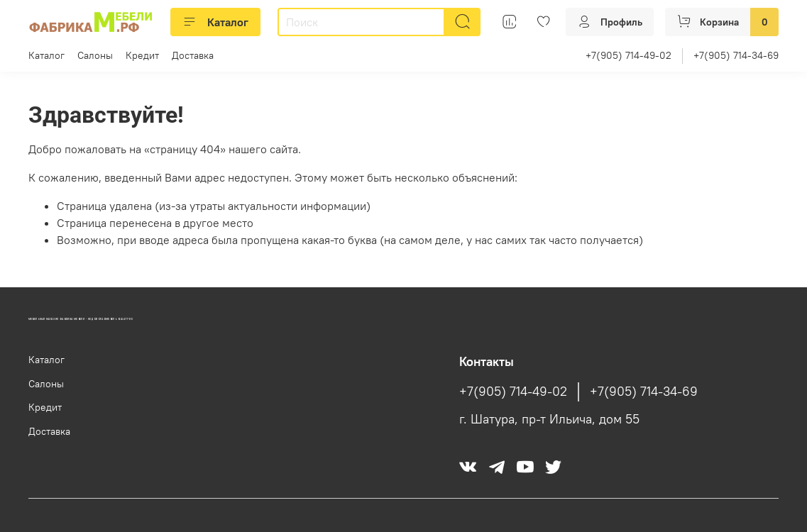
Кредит (142, 55)
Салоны (95, 55)
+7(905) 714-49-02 (628, 55)
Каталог (215, 22)
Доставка (193, 55)
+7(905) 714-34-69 (736, 55)
